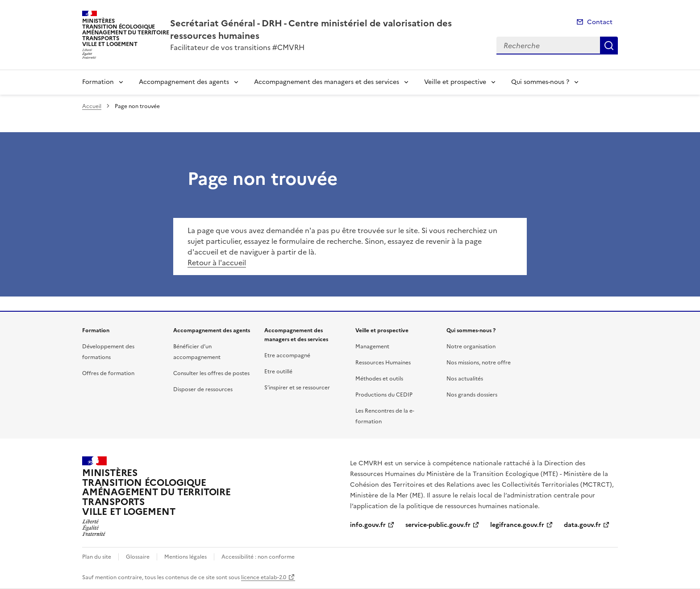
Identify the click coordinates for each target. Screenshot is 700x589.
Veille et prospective (455, 82)
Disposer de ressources (203, 389)
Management (372, 347)
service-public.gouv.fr (438, 525)
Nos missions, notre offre (479, 363)
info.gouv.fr (368, 525)
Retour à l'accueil (217, 263)
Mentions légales (185, 557)
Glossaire (138, 557)
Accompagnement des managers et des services (327, 82)
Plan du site (97, 557)
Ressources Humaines (383, 363)
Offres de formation (108, 373)
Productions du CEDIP (384, 395)
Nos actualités (465, 379)
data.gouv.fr (582, 525)
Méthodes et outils (379, 379)
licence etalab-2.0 (264, 577)
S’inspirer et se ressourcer (297, 388)
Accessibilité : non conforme (258, 557)
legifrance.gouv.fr (517, 525)
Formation (98, 82)
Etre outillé (278, 372)
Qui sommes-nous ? (540, 82)
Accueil (92, 106)
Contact (600, 22)
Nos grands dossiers (472, 395)
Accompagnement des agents (184, 82)
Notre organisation (471, 347)
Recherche (609, 46)
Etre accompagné (287, 355)
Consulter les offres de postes (211, 373)
